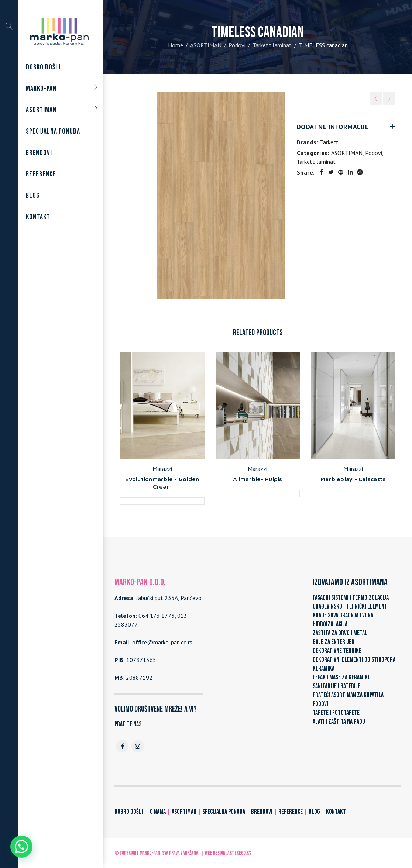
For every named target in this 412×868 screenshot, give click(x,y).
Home (176, 45)
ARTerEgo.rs (239, 853)
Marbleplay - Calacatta (353, 479)
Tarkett (329, 142)
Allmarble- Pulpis (257, 479)
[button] (21, 847)
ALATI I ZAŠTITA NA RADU (339, 722)
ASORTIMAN (206, 45)
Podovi (237, 45)
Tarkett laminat (272, 45)
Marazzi (162, 469)
